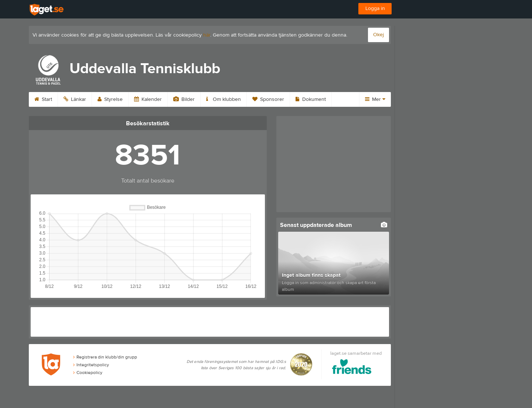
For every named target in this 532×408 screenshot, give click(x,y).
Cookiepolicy (88, 373)
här (207, 35)
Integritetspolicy (91, 365)
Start (43, 99)
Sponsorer (268, 99)
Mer (375, 99)
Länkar (75, 99)
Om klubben (224, 99)
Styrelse (110, 99)
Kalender (148, 99)
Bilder (184, 99)
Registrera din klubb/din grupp (105, 357)
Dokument (311, 99)
